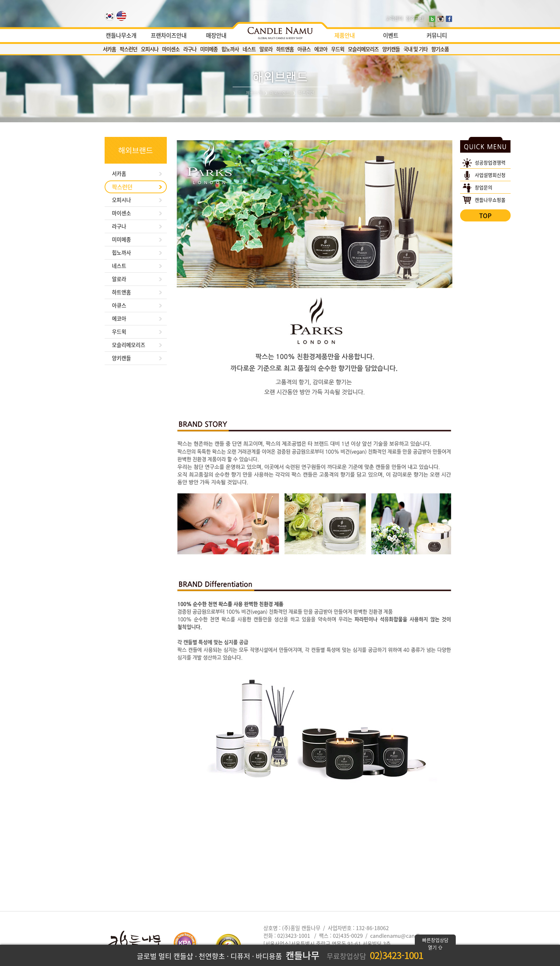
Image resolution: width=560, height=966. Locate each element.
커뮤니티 (437, 35)
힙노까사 (230, 49)
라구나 (190, 49)
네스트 (249, 49)
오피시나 (150, 49)
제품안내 (345, 35)
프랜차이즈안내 (169, 35)
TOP (485, 215)
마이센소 (171, 49)
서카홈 (109, 49)
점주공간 (415, 18)
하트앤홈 (285, 49)
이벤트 (391, 35)
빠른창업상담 (435, 943)
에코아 (321, 49)
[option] (280, 31)
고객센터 (394, 18)
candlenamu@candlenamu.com (409, 936)
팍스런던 (128, 49)
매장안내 (216, 35)
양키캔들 (391, 49)
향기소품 (440, 49)
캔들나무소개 (121, 35)
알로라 (266, 49)
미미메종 (209, 49)
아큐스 (304, 49)
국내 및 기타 (416, 49)
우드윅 (338, 49)
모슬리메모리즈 (363, 49)
